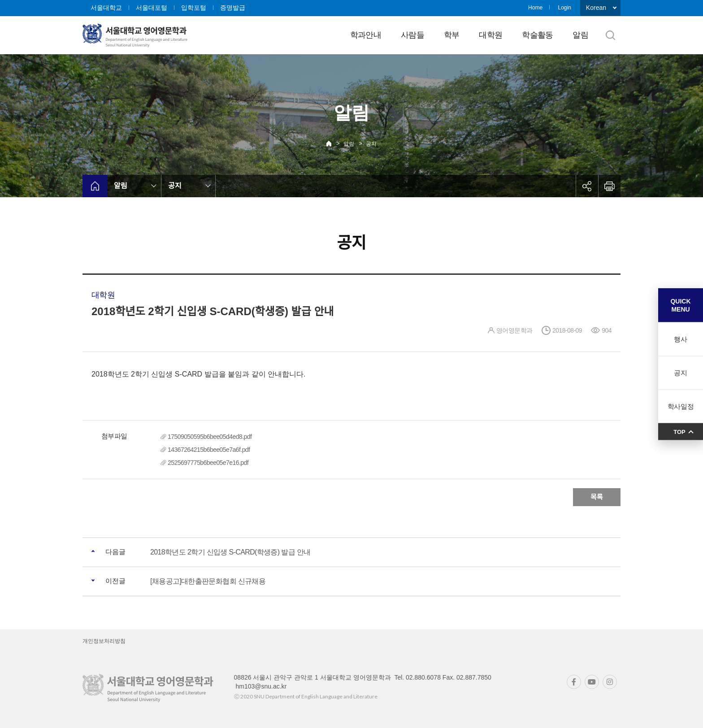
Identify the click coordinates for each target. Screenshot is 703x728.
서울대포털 (152, 8)
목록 (597, 497)
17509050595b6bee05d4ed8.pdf (210, 437)
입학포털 (194, 8)
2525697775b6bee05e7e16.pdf (208, 463)
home (95, 186)
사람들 (412, 35)
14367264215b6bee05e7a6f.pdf (209, 450)
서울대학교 (106, 8)
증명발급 (233, 8)
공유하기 (587, 186)
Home (535, 8)
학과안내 (366, 35)
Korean (596, 8)
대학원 (490, 35)
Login (564, 8)
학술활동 (537, 35)
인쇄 (609, 186)
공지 (371, 144)
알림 (580, 35)
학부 (452, 35)
